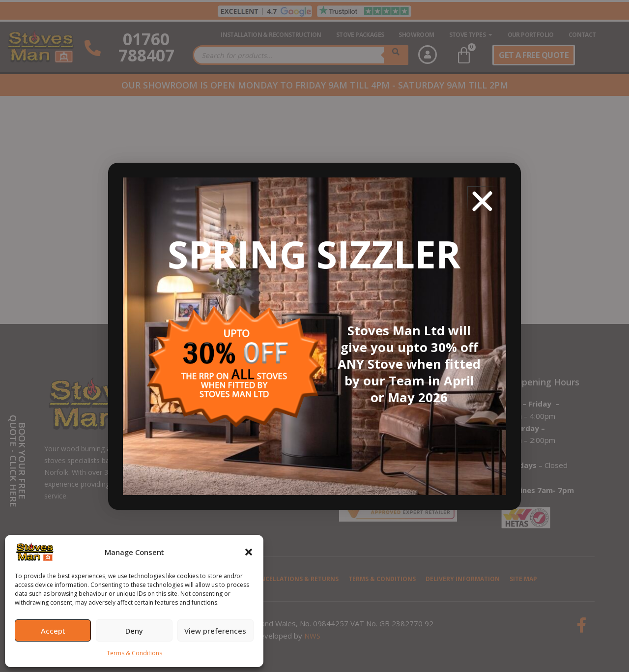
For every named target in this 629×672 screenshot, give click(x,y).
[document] (314, 336)
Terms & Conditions (134, 653)
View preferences (215, 631)
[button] (249, 552)
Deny (134, 631)
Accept (53, 631)
